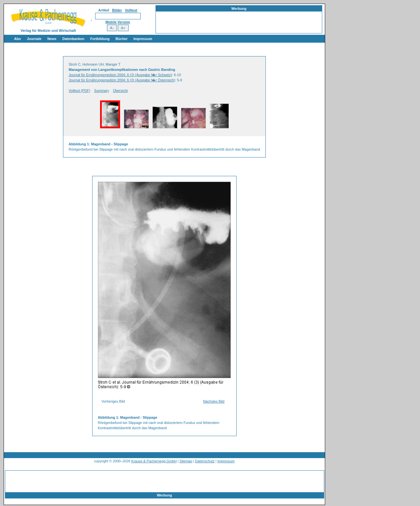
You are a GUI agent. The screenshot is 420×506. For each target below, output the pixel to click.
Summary (102, 91)
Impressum (143, 39)
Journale (34, 39)
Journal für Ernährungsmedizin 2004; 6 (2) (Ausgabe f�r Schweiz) (120, 75)
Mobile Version (118, 22)
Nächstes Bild (214, 401)
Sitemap (186, 461)
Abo (18, 39)
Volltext (131, 10)
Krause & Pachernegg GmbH (154, 461)
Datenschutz (205, 461)
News (52, 39)
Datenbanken (73, 39)
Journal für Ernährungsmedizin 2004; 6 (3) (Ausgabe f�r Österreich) (122, 80)
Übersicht (120, 91)
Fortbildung (100, 39)
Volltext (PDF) (79, 91)
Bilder (117, 10)
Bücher (122, 39)
